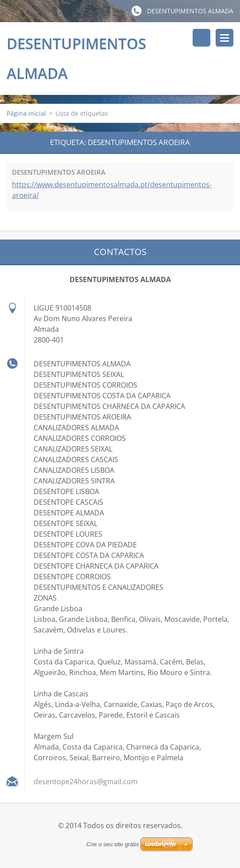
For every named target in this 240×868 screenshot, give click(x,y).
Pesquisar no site (201, 38)
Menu (225, 38)
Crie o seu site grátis (113, 845)
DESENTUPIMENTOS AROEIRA (59, 172)
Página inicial (26, 113)
